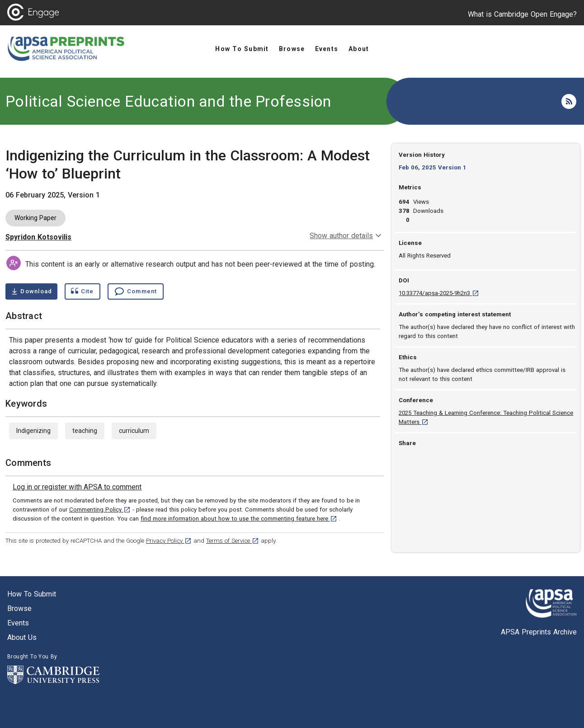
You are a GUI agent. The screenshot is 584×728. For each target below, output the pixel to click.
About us (22, 637)
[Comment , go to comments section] (136, 291)
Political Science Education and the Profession (168, 101)
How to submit (32, 594)
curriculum (134, 431)
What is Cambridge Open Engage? (522, 14)
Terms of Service (233, 541)
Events (18, 623)
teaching (85, 431)
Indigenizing (33, 431)
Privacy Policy (169, 541)
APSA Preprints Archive (539, 632)
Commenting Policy (100, 510)
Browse (19, 608)
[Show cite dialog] (82, 291)
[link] (77, 487)
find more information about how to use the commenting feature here (239, 519)
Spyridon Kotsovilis (38, 237)
